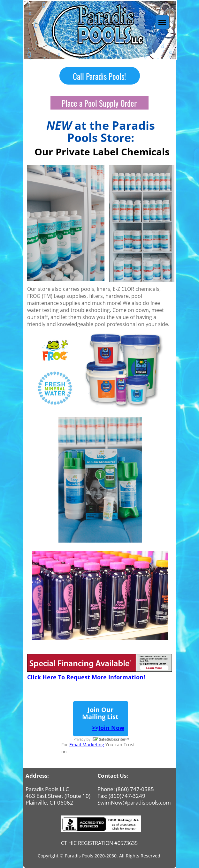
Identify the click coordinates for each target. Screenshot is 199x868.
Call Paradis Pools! (99, 76)
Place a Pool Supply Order (99, 103)
